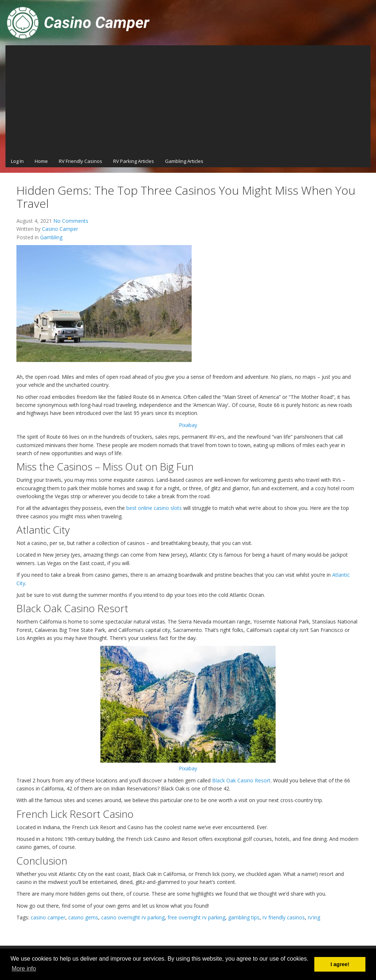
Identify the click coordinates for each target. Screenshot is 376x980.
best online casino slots (154, 508)
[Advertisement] (188, 100)
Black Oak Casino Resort (241, 780)
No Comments (71, 221)
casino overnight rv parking (133, 917)
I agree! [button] (340, 964)
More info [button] (24, 968)
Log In (17, 161)
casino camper (48, 917)
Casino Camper (60, 229)
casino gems (83, 917)
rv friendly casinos (284, 917)
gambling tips (244, 917)
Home (41, 161)
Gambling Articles (184, 161)
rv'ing (314, 917)
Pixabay (188, 425)
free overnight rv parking (196, 917)
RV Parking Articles (134, 161)
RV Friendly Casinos (80, 161)
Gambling (51, 237)
